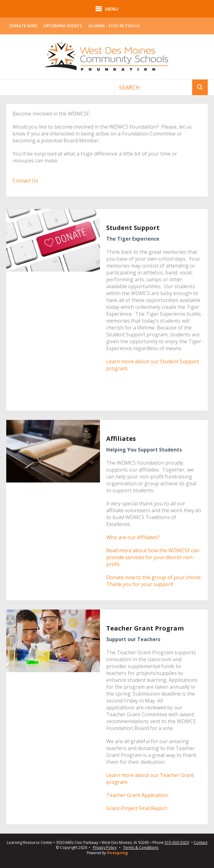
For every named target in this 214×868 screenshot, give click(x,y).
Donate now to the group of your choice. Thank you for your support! (154, 581)
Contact (201, 843)
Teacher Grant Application (137, 795)
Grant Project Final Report (137, 808)
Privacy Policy (105, 848)
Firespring (117, 853)
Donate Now (23, 26)
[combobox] (153, 87)
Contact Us (25, 181)
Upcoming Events (63, 26)
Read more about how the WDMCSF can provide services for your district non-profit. (153, 557)
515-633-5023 (177, 843)
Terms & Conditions (141, 848)
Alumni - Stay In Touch (114, 26)
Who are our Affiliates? (133, 537)
